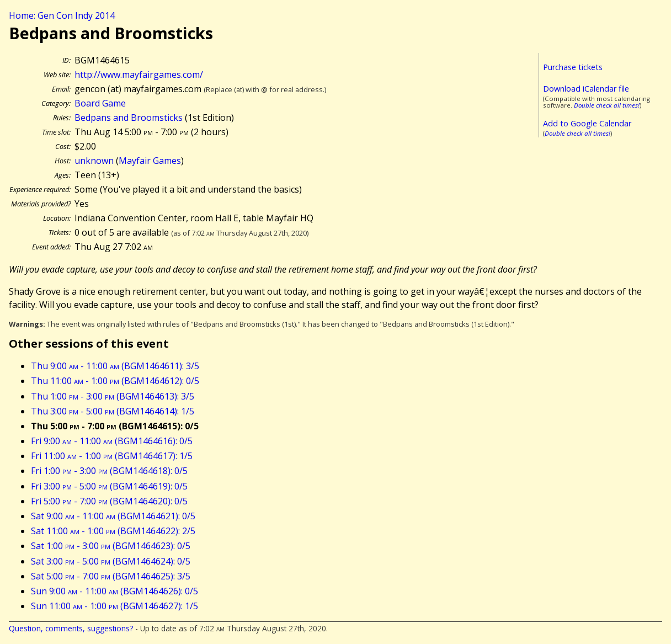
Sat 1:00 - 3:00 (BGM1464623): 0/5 (111, 546)
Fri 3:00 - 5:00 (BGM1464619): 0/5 (109, 486)
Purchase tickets (573, 67)
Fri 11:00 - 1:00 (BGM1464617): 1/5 (112, 456)
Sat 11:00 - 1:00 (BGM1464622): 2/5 (113, 531)
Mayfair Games (150, 161)
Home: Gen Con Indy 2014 (62, 15)
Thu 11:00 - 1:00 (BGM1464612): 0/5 (115, 381)
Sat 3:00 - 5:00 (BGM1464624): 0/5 (111, 561)
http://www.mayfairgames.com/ (139, 74)
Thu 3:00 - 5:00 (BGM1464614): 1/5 (113, 411)
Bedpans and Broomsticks (129, 118)
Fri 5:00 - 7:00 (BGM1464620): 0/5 (109, 501)
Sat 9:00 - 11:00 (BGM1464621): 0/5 (113, 516)
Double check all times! (607, 105)
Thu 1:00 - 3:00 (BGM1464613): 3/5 (113, 396)
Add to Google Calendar (587, 123)
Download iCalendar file (586, 89)
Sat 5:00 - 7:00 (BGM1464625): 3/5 (111, 576)
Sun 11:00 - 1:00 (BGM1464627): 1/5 (115, 606)
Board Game (100, 103)
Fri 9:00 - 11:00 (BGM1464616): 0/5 (112, 441)
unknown (94, 161)
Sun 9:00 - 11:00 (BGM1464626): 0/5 (115, 591)
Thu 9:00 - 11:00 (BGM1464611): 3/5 (115, 366)
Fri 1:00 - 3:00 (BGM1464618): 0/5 (109, 471)
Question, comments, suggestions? (71, 628)
